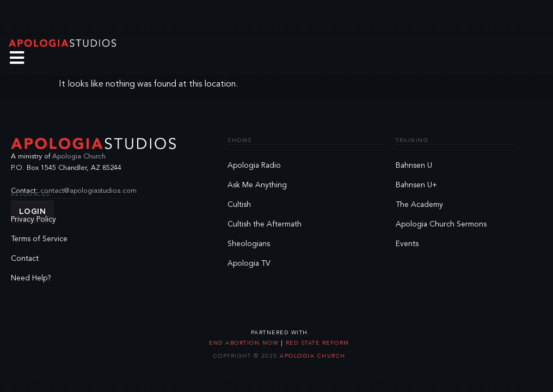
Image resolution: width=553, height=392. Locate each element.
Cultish (239, 205)
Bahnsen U (414, 166)
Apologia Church (79, 157)
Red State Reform (316, 343)
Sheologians (249, 244)
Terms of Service (39, 239)
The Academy (419, 205)
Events (407, 244)
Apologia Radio (254, 166)
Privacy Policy (33, 219)
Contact (25, 259)
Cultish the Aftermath (265, 224)
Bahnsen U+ (416, 185)
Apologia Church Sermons (441, 224)
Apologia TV (249, 264)
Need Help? (31, 278)
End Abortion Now (245, 343)
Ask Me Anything (257, 185)
